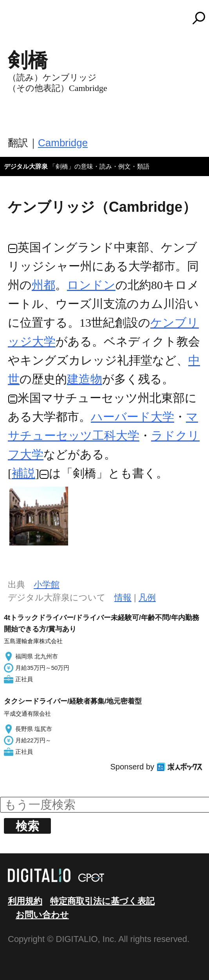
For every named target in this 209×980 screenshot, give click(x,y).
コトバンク (108, 18)
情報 (123, 597)
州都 (43, 285)
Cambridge (63, 143)
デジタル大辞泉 (26, 166)
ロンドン (91, 285)
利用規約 (25, 901)
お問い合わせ (42, 915)
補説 (23, 473)
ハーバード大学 (132, 417)
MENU (20, 22)
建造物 (85, 379)
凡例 (147, 597)
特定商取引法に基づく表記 (102, 901)
